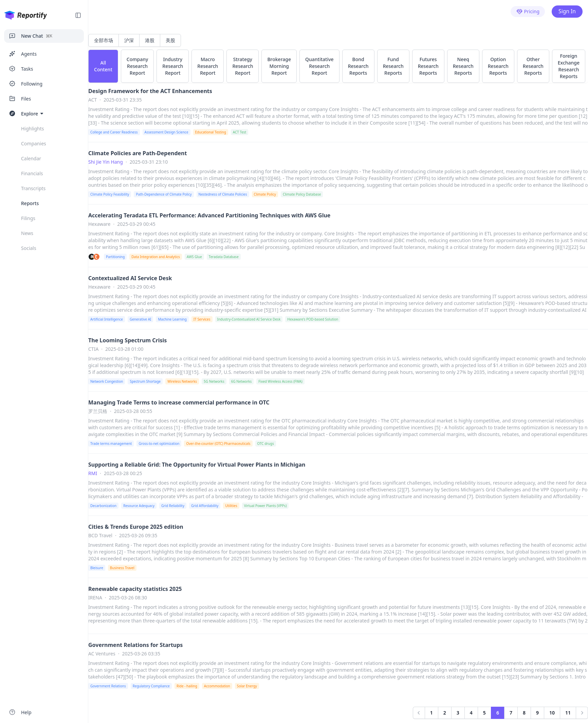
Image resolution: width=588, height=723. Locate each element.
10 (552, 713)
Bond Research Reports (358, 66)
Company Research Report (137, 66)
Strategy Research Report (243, 66)
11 (568, 713)
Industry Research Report (173, 66)
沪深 (129, 40)
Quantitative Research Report (319, 66)
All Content (103, 66)
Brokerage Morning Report (279, 66)
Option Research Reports (498, 66)
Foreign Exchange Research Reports (569, 66)
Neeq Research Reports (463, 66)
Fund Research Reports (393, 66)
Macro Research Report (208, 66)
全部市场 (104, 40)
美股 (170, 40)
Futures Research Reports (428, 66)
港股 (150, 40)
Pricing (527, 12)
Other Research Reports (533, 66)
